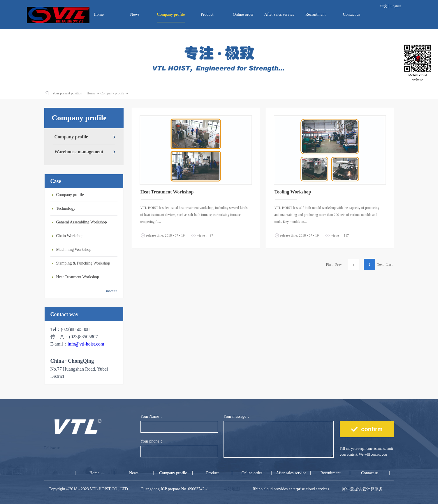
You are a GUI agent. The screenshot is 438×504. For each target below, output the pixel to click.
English (396, 6)
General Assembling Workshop (82, 222)
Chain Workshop (70, 236)
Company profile (112, 93)
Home (98, 14)
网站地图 (231, 489)
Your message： (237, 416)
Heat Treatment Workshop (78, 277)
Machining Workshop (74, 250)
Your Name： (152, 416)
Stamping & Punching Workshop (83, 263)
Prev (339, 265)
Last (389, 265)
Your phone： (152, 441)
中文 (384, 6)
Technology (66, 208)
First (329, 265)
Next (380, 265)
